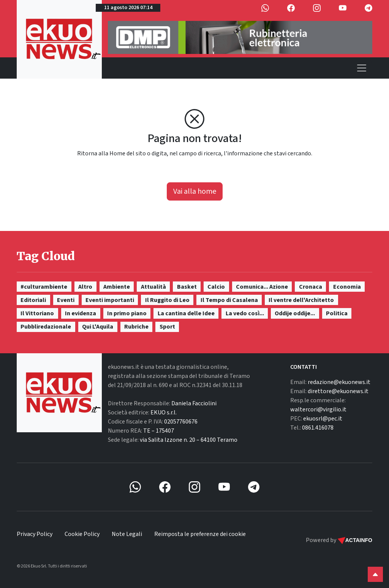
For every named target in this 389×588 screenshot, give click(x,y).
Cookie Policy (82, 534)
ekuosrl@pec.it (323, 419)
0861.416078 (318, 428)
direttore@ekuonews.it (338, 391)
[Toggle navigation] (362, 68)
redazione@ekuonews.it (339, 382)
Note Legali (127, 534)
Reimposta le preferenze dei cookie (200, 534)
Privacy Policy (35, 534)
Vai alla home (195, 191)
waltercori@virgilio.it (318, 409)
